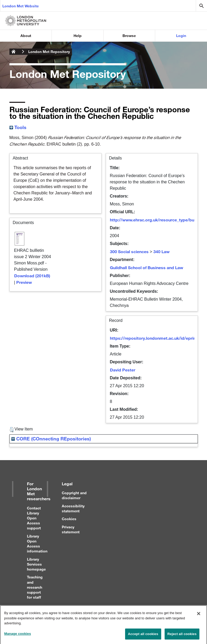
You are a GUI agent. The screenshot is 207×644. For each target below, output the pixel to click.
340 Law (161, 251)
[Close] (199, 616)
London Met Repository (49, 52)
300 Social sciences (129, 251)
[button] (12, 430)
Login (181, 36)
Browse (129, 36)
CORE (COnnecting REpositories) (51, 439)
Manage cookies (18, 636)
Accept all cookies (143, 636)
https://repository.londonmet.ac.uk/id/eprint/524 (158, 338)
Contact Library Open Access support (34, 518)
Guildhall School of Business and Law (147, 267)
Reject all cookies (182, 636)
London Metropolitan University (14, 52)
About (26, 36)
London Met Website (21, 6)
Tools (18, 127)
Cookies (69, 519)
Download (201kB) (32, 276)
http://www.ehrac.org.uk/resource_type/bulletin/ (158, 220)
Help (78, 36)
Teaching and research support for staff (35, 587)
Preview (24, 282)
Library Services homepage (36, 564)
